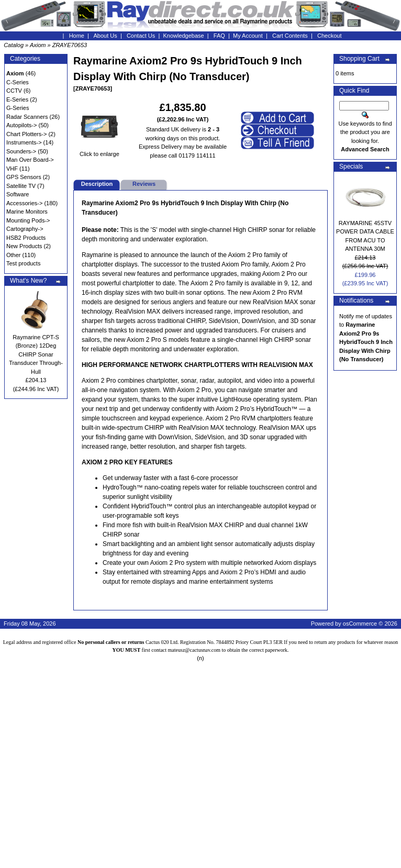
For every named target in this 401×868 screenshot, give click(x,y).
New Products (24, 246)
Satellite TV (21, 186)
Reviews (144, 184)
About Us (105, 36)
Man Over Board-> (30, 160)
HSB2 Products (26, 238)
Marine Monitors (27, 212)
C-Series (18, 82)
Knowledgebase (183, 36)
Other (14, 255)
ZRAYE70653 (70, 45)
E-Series (17, 99)
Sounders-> (21, 151)
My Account (248, 36)
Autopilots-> (21, 125)
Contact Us (141, 36)
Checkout (329, 36)
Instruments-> (24, 142)
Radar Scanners (27, 117)
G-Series (18, 108)
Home (77, 36)
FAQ (219, 36)
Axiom (38, 45)
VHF (12, 169)
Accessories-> (24, 203)
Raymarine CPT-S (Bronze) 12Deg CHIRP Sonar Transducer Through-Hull (36, 354)
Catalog (14, 45)
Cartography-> (25, 229)
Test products (23, 263)
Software (18, 194)
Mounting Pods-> (28, 220)
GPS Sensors (24, 177)
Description (97, 184)
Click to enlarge (99, 151)
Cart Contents (290, 36)
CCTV (14, 91)
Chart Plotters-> (26, 134)
